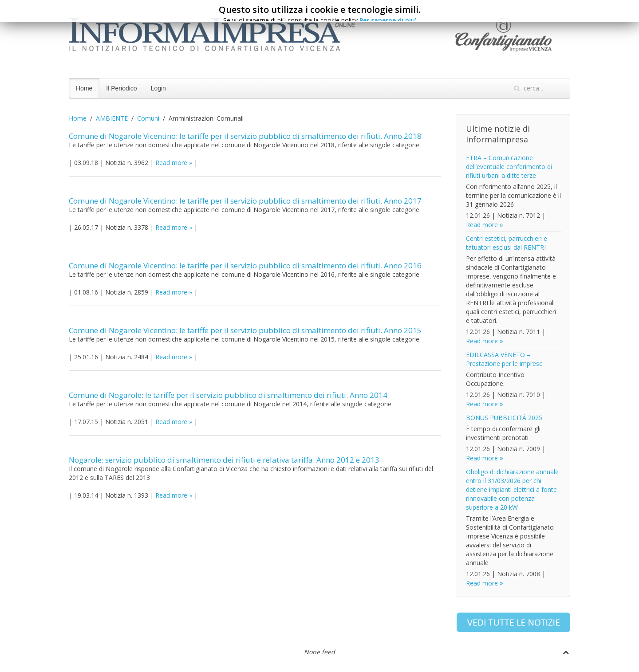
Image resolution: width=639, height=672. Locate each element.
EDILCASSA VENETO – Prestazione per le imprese (504, 359)
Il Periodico (121, 88)
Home (84, 88)
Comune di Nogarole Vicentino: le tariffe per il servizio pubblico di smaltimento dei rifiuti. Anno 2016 (245, 265)
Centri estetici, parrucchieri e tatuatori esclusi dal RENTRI (507, 243)
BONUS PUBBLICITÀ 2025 (504, 418)
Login (158, 88)
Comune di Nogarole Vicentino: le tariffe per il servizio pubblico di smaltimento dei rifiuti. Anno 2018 (245, 136)
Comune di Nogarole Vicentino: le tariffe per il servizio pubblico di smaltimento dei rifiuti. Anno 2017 (245, 201)
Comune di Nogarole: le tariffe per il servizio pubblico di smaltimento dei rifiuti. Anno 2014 (228, 395)
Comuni (148, 118)
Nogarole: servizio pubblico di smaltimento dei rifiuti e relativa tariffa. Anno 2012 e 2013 (224, 460)
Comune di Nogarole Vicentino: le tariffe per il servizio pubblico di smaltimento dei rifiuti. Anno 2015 (245, 330)
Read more (171, 163)
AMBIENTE (112, 118)
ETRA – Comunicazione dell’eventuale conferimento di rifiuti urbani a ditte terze (509, 167)
